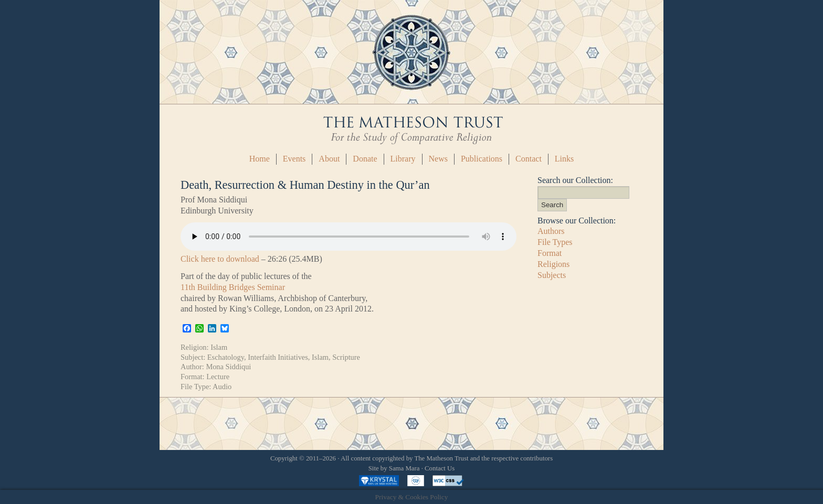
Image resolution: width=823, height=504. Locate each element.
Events (294, 159)
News (438, 159)
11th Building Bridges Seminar (233, 287)
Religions (553, 264)
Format (550, 253)
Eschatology (226, 357)
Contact (529, 159)
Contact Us (440, 468)
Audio (222, 387)
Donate (365, 159)
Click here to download (220, 259)
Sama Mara (404, 468)
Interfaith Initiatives (278, 357)
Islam (219, 347)
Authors (551, 231)
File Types (555, 242)
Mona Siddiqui (228, 367)
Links (564, 159)
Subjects (552, 275)
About (329, 159)
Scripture (346, 357)
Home (260, 159)
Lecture (218, 377)
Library (403, 159)
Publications (482, 159)
